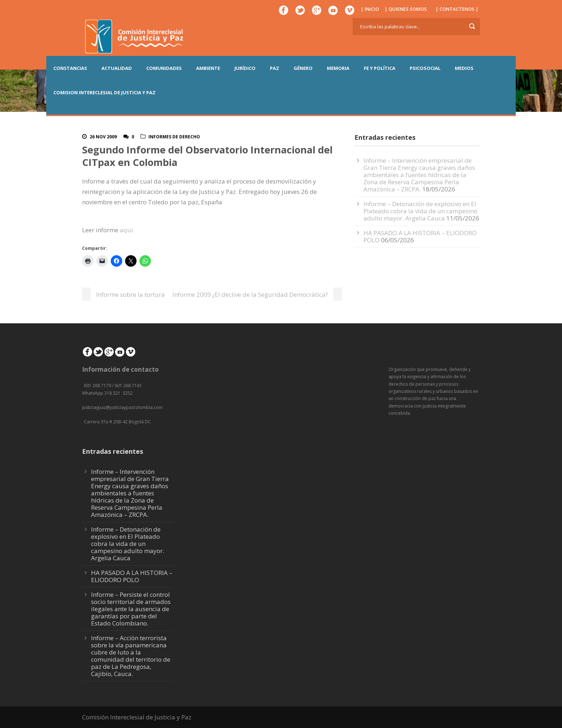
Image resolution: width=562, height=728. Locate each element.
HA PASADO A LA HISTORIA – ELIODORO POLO (420, 236)
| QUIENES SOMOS (406, 9)
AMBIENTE (208, 68)
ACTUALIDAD (117, 68)
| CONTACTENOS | (457, 9)
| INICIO (370, 9)
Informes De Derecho (174, 137)
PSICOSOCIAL (425, 68)
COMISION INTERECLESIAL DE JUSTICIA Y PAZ (104, 92)
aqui (126, 230)
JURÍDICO (245, 68)
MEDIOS (464, 68)
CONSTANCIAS (70, 68)
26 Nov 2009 (103, 137)
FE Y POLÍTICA (380, 68)
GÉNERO (303, 68)
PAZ (275, 68)
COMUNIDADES (164, 68)
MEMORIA (338, 68)
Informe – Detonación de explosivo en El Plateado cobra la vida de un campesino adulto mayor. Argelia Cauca (420, 211)
